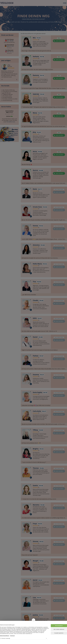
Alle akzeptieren (59, 626)
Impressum (12, 636)
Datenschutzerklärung (5, 636)
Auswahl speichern (59, 633)
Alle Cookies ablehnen (59, 629)
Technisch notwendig (6, 638)
